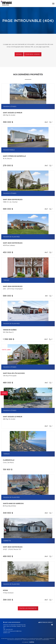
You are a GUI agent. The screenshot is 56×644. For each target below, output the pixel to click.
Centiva (31, 642)
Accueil (19, 54)
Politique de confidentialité (15, 640)
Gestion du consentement (43, 640)
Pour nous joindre (33, 54)
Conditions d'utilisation (29, 640)
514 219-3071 (9, 630)
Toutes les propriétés (28, 608)
